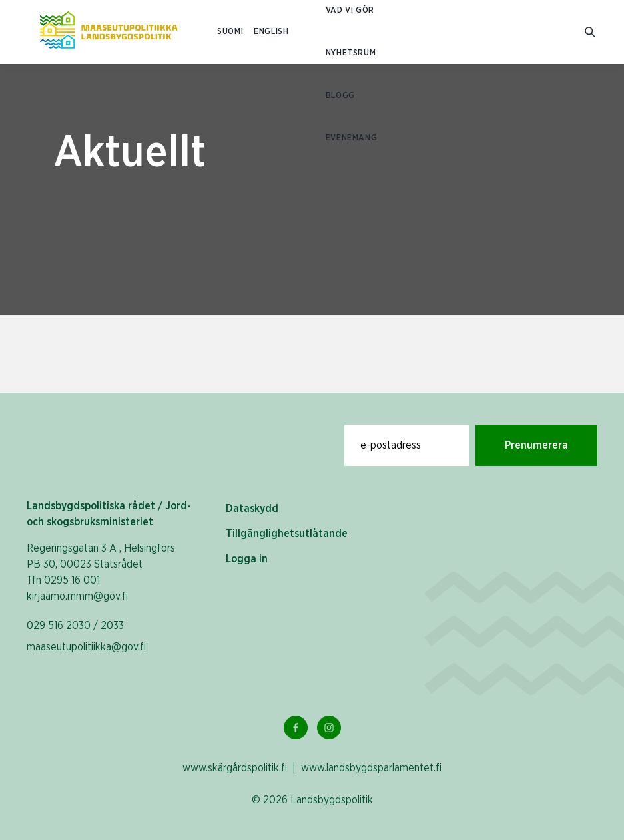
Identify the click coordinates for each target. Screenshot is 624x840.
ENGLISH (271, 32)
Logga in (247, 559)
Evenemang (351, 138)
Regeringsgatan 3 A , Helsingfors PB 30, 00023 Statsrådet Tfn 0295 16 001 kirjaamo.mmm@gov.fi (101, 572)
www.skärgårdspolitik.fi (235, 768)
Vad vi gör (350, 10)
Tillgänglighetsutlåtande (287, 534)
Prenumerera (536, 445)
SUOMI (230, 32)
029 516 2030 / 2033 (75, 626)
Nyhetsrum (351, 53)
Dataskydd (252, 509)
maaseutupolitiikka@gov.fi (86, 647)
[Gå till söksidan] (591, 32)
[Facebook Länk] (296, 728)
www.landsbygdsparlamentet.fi (371, 768)
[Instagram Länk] (329, 728)
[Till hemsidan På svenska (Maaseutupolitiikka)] (109, 32)
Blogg (340, 96)
